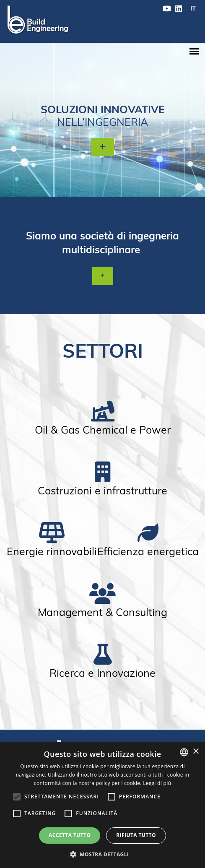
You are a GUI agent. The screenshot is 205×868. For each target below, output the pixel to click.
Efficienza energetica (148, 552)
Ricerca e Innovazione (102, 674)
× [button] (196, 752)
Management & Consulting (102, 613)
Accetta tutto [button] (70, 835)
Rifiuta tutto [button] (136, 835)
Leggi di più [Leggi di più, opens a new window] (157, 783)
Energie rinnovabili (52, 552)
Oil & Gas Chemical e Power (103, 431)
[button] (103, 854)
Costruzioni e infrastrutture (102, 492)
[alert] (102, 805)
